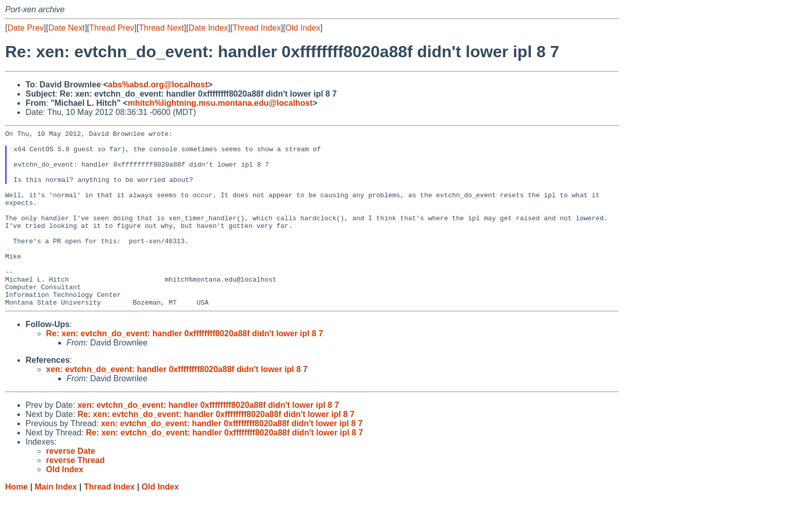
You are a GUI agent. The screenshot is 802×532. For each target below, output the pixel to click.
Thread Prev (112, 28)
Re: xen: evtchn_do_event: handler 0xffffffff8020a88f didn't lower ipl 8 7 (185, 369)
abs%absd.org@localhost (158, 85)
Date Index (208, 28)
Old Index (303, 28)
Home (16, 522)
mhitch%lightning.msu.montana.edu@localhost (220, 103)
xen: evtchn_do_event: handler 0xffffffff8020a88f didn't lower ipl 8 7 (177, 404)
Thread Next (161, 28)
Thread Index (257, 28)
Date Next (66, 28)
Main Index (56, 522)
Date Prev (25, 28)
